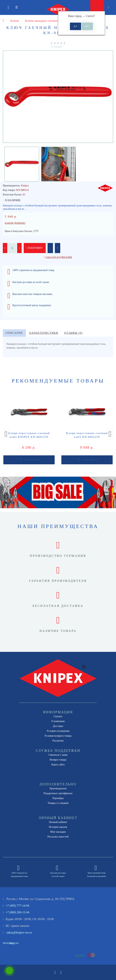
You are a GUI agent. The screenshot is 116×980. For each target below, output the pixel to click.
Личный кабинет (58, 822)
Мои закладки (58, 832)
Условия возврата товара (58, 736)
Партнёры (58, 798)
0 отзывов (56, 47)
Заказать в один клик (59, 257)
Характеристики (44, 333)
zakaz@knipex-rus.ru (19, 932)
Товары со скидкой (58, 803)
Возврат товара (58, 760)
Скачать (58, 716)
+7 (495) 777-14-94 (17, 906)
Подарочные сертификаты (58, 793)
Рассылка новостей (58, 837)
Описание (14, 333)
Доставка (58, 726)
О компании (58, 721)
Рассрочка (58, 741)
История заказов (58, 827)
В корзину (35, 248)
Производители (58, 788)
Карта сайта (58, 765)
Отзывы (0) (73, 333)
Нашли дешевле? (15, 223)
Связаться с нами (58, 755)
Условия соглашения (58, 731)
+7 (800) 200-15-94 (17, 912)
